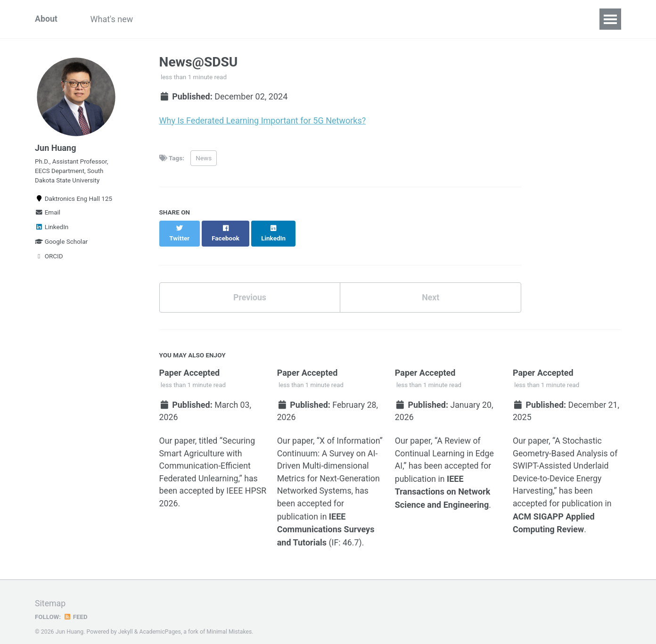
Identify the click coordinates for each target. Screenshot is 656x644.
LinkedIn (52, 229)
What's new (113, 19)
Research (169, 19)
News (204, 158)
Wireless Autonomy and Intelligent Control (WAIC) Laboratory (433, 19)
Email (48, 214)
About (46, 19)
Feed (76, 608)
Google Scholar (61, 243)
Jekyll (126, 622)
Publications (278, 19)
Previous (250, 288)
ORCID (49, 258)
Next (431, 288)
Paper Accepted (190, 363)
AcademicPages (160, 622)
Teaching (221, 19)
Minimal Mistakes (230, 622)
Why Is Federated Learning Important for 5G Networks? (263, 120)
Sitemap (50, 594)
